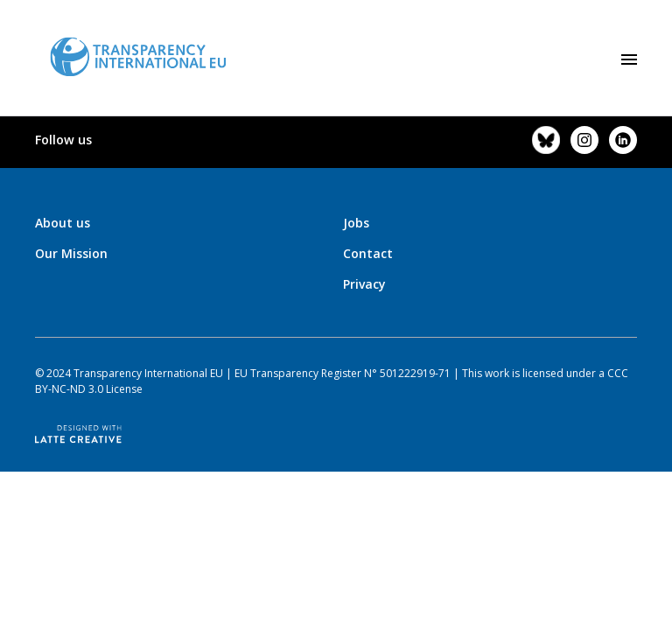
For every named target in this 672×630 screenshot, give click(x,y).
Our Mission (71, 253)
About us (63, 223)
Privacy (364, 284)
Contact (368, 253)
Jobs (356, 223)
